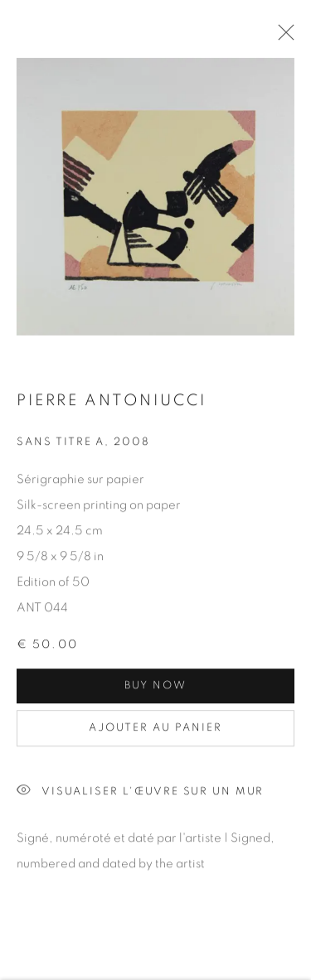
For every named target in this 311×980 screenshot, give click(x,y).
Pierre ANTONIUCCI (111, 403)
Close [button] (282, 37)
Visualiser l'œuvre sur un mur (140, 794)
